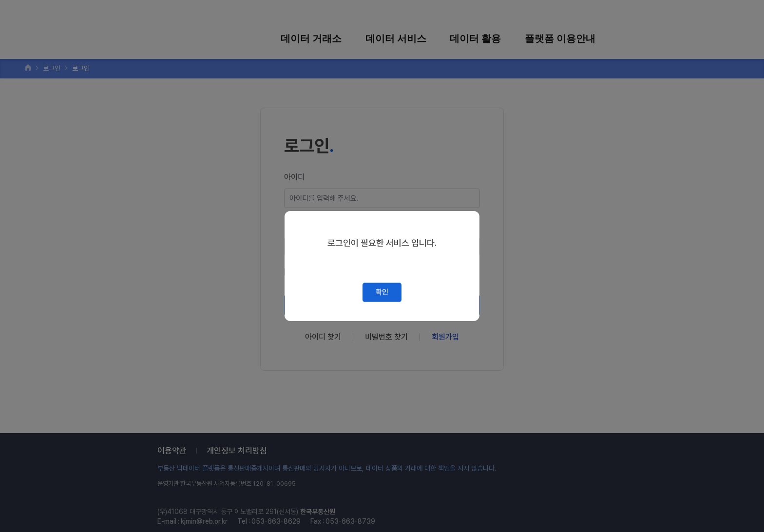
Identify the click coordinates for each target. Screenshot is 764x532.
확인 (382, 292)
